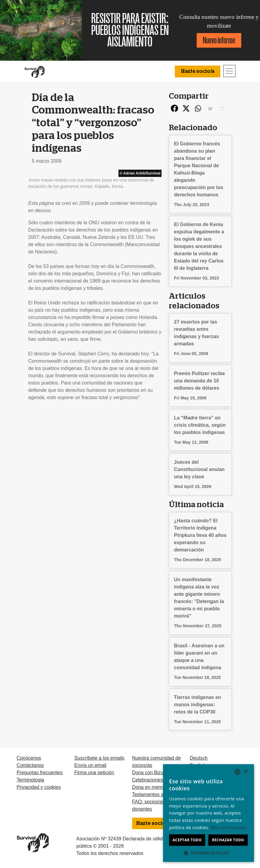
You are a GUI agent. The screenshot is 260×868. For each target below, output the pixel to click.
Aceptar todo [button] (187, 840)
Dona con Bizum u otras (158, 773)
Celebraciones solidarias (158, 780)
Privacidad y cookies (39, 787)
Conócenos (29, 758)
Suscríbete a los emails (99, 758)
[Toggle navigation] (229, 71)
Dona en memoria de (155, 787)
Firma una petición (94, 773)
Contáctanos (30, 765)
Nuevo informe (219, 40)
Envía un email (90, 765)
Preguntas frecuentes (40, 773)
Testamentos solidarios (157, 794)
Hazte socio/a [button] (198, 71)
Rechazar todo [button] (228, 840)
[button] (208, 853)
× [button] (246, 772)
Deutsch (199, 758)
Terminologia (30, 780)
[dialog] (208, 813)
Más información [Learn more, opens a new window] (228, 827)
